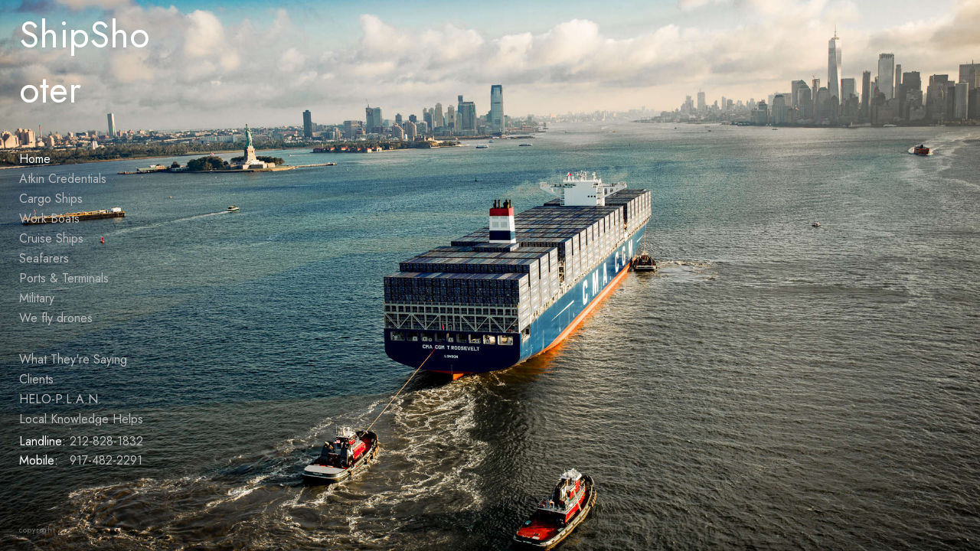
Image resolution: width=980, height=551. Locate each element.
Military (37, 298)
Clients (36, 379)
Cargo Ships (51, 199)
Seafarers (44, 258)
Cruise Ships (51, 238)
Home (35, 159)
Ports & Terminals (64, 278)
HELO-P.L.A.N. (60, 399)
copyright (38, 530)
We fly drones (56, 318)
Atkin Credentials (63, 179)
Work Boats (49, 218)
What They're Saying (73, 359)
